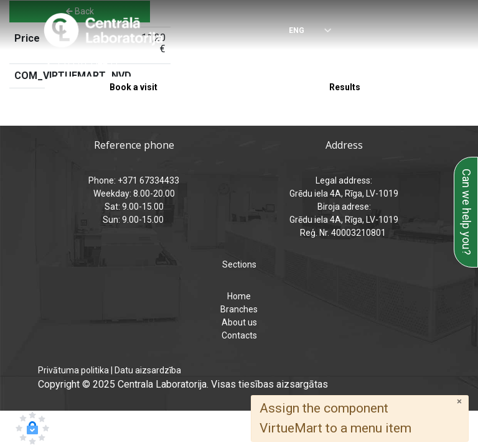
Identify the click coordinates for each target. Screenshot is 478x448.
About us (239, 322)
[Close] (459, 402)
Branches (239, 309)
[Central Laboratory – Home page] (104, 30)
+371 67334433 (87, 63)
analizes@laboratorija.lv (315, 63)
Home (239, 296)
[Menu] (429, 31)
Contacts (239, 335)
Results (345, 87)
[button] (32, 428)
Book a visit (134, 87)
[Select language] (301, 31)
